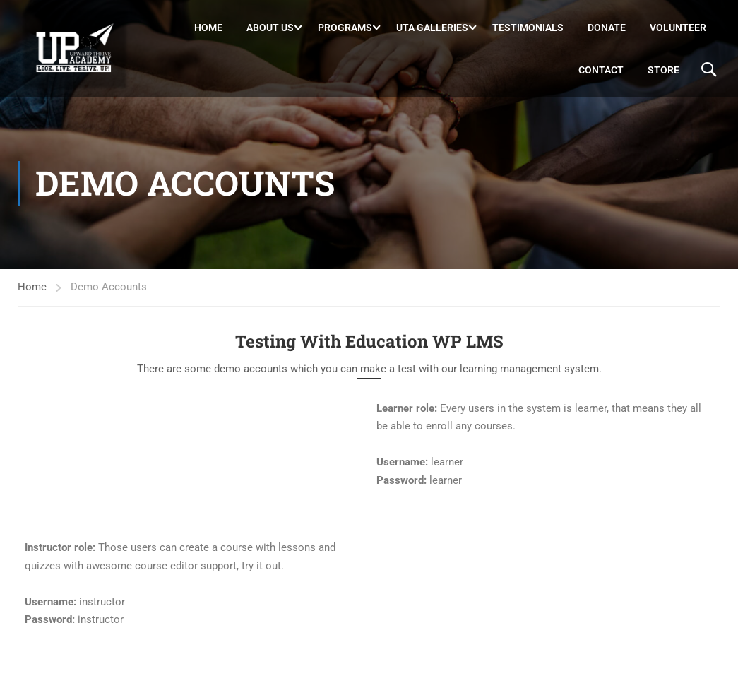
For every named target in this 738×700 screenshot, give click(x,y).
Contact (601, 70)
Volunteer (678, 28)
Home (208, 28)
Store (663, 70)
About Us (270, 28)
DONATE (607, 28)
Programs (345, 28)
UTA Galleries (432, 28)
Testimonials (528, 28)
